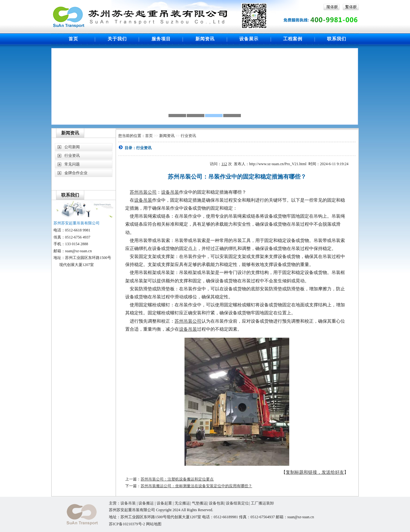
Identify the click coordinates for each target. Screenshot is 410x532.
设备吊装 (170, 192)
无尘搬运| (183, 503)
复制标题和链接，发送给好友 (315, 472)
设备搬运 (146, 503)
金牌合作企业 (76, 173)
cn (312, 517)
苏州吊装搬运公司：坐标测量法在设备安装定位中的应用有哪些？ (196, 486)
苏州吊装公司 (143, 192)
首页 (149, 136)
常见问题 (72, 164)
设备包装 (217, 503)
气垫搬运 (200, 503)
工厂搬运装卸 (262, 503)
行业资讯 (72, 156)
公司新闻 (72, 147)
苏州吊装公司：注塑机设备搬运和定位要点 (177, 479)
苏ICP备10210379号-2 (127, 524)
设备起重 (164, 503)
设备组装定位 (237, 503)
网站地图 (154, 524)
